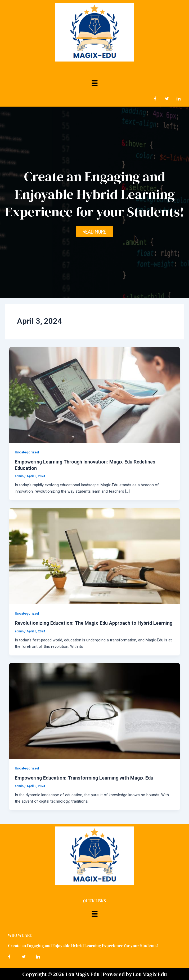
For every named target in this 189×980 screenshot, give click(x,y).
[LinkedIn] (178, 99)
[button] (94, 83)
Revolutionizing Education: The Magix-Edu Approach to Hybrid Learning (94, 623)
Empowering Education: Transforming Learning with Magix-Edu (84, 778)
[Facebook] (155, 99)
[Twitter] (167, 99)
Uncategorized (27, 452)
